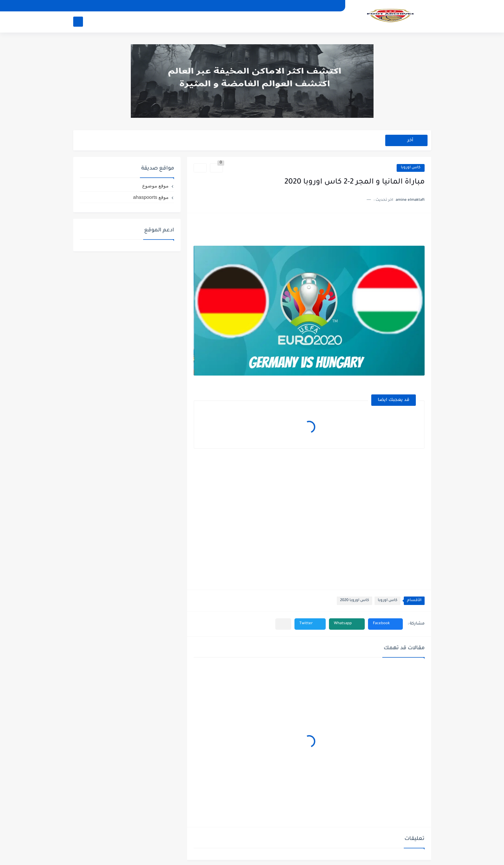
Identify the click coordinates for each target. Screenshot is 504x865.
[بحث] (78, 22)
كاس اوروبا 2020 (354, 601)
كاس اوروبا (411, 168)
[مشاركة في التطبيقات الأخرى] (283, 624)
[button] (385, 624)
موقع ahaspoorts (151, 197)
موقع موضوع (155, 186)
